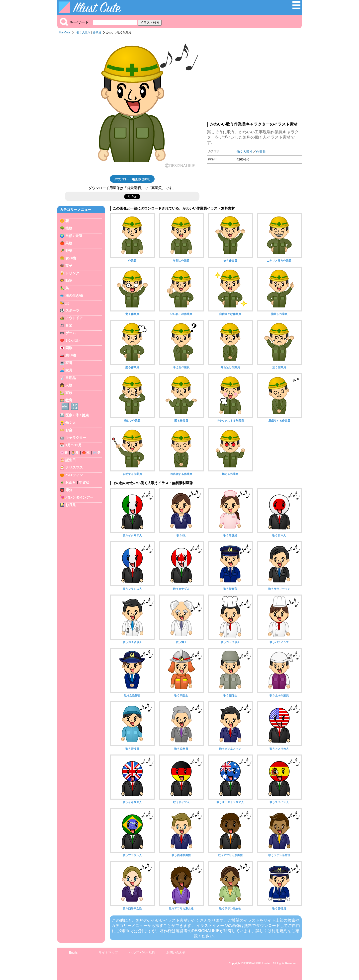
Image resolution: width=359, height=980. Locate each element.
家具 (69, 370)
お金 (69, 430)
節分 (69, 490)
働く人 (71, 423)
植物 (69, 228)
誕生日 (71, 460)
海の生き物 (74, 296)
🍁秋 (86, 452)
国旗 (69, 348)
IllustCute (64, 32)
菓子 (69, 266)
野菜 (69, 251)
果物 (69, 243)
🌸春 (64, 452)
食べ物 (71, 258)
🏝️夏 (75, 452)
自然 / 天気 (74, 236)
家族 (69, 393)
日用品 (71, 378)
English (74, 952)
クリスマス (74, 467)
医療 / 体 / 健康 (77, 415)
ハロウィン (74, 475)
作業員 (97, 32)
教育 (69, 400)
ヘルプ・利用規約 (142, 952)
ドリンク (72, 273)
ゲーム (71, 333)
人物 (69, 385)
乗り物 (71, 355)
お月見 (71, 505)
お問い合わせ (176, 952)
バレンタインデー (79, 497)
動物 (69, 281)
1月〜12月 (74, 445)
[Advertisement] (254, 79)
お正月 (71, 482)
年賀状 (84, 482)
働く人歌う (83, 32)
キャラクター (76, 438)
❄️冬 (97, 452)
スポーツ (72, 310)
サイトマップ (108, 952)
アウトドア (74, 318)
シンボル (72, 340)
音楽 (69, 325)
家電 (69, 363)
